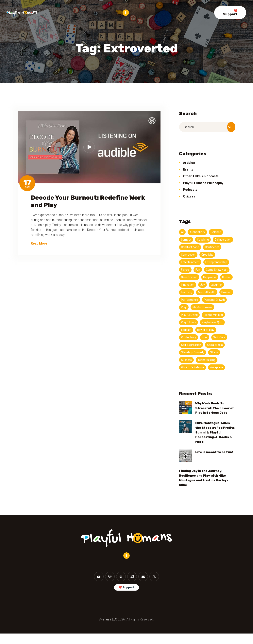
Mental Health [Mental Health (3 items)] (190, 300)
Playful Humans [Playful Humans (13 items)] (203, 315)
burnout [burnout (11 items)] (186, 239)
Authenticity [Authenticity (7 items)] (198, 232)
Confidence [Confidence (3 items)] (189, 254)
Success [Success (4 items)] (186, 367)
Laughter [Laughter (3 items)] (198, 292)
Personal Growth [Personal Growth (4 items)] (215, 307)
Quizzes (189, 196)
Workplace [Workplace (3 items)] (218, 375)
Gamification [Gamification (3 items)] (218, 277)
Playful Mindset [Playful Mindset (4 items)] (214, 322)
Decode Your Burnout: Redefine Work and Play (88, 201)
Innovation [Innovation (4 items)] (222, 285)
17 (27, 182)
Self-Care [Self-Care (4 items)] (220, 345)
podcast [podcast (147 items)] (186, 337)
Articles (189, 163)
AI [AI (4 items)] (182, 232)
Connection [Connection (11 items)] (209, 254)
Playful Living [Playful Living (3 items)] (190, 322)
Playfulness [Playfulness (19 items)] (189, 330)
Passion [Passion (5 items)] (210, 300)
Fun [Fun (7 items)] (227, 269)
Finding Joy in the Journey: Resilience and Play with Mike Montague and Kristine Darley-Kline (204, 485)
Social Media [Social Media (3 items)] (216, 352)
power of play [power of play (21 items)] (206, 337)
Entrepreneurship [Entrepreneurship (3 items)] (192, 269)
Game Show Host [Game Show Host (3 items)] (192, 277)
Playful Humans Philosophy (203, 183)
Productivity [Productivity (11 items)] (189, 345)
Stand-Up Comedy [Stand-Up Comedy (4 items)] (193, 360)
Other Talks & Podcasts (201, 176)
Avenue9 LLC (108, 630)
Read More (39, 243)
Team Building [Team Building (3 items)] (207, 367)
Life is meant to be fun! (214, 459)
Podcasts (190, 189)
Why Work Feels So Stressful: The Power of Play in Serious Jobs (215, 415)
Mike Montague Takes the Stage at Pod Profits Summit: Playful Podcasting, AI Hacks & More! (215, 440)
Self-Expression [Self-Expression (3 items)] (191, 352)
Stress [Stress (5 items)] (215, 360)
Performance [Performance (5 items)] (190, 307)
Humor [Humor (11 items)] (205, 285)
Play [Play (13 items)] (184, 315)
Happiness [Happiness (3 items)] (188, 285)
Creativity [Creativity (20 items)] (187, 262)
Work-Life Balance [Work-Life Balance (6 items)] (193, 375)
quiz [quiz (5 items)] (205, 345)
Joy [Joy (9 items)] (183, 292)
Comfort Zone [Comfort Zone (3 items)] (214, 247)
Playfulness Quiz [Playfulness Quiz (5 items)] (213, 330)
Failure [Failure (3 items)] (214, 269)
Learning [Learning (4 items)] (215, 292)
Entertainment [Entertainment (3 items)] (209, 262)
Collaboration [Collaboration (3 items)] (190, 247)
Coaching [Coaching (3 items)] (203, 239)
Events (188, 169)
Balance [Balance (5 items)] (217, 232)
